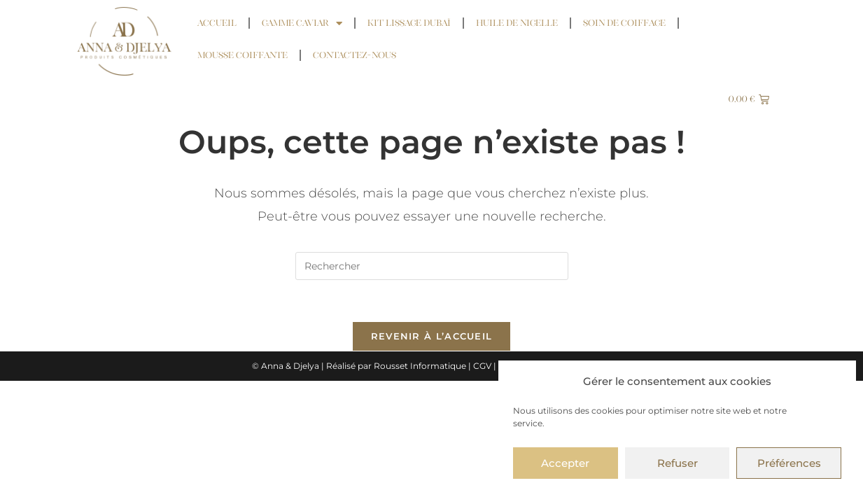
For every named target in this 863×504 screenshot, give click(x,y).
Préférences (789, 463)
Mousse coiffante (243, 55)
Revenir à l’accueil (432, 337)
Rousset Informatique (420, 366)
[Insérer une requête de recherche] (432, 266)
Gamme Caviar (302, 23)
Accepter (565, 463)
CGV (482, 366)
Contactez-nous (355, 55)
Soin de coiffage (624, 23)
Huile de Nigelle (517, 23)
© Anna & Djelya (286, 366)
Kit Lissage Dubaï (409, 23)
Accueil (217, 23)
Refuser (678, 463)
